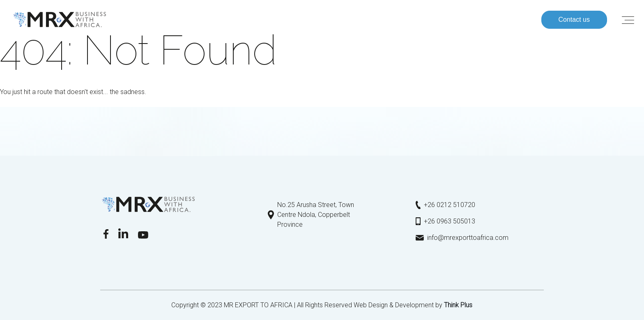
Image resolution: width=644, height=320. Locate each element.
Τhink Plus (458, 305)
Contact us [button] (574, 20)
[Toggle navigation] (628, 20)
